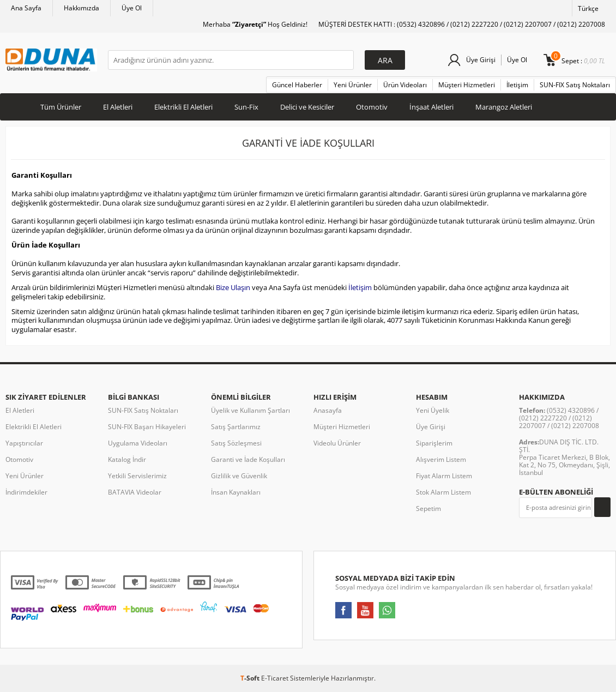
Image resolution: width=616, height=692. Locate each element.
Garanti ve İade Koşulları (248, 459)
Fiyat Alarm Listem (444, 476)
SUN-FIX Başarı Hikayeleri (147, 427)
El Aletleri (118, 107)
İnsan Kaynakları (236, 492)
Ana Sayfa (26, 8)
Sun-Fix (246, 107)
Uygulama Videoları (138, 443)
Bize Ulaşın (233, 287)
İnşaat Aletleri (431, 107)
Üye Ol (132, 8)
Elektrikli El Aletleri (183, 107)
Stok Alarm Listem (443, 492)
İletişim (517, 85)
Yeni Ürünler (353, 85)
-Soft (251, 678)
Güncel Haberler (297, 85)
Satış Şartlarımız (236, 427)
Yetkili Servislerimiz (137, 476)
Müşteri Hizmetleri (467, 85)
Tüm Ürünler (61, 107)
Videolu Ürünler (337, 443)
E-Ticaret (275, 678)
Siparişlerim (434, 443)
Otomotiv (372, 107)
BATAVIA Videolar (135, 492)
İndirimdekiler (26, 492)
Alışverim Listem (441, 459)
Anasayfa (328, 410)
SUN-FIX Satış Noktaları (575, 85)
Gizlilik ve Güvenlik (239, 476)
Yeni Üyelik (433, 410)
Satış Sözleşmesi (236, 443)
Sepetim (428, 509)
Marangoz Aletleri (504, 107)
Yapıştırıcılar (24, 443)
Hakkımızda (81, 8)
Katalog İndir (127, 459)
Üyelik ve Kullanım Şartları (250, 410)
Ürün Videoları (405, 85)
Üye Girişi (481, 60)
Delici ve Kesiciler (307, 107)
